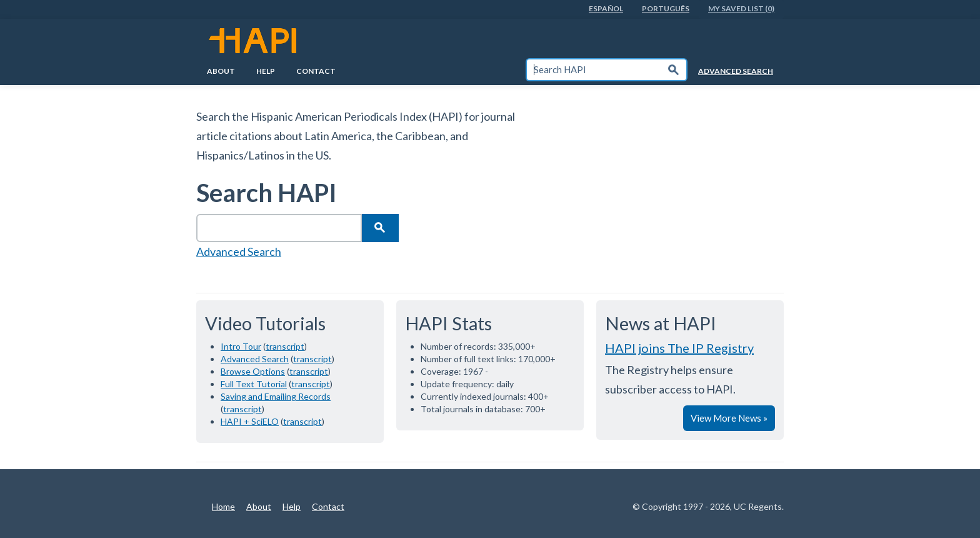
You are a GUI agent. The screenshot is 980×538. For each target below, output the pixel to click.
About (221, 71)
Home (223, 506)
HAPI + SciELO (250, 421)
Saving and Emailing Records (276, 396)
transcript (285, 346)
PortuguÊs (666, 8)
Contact (316, 71)
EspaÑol (606, 8)
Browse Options (253, 371)
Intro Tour (241, 346)
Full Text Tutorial (254, 384)
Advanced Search (736, 71)
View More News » (729, 418)
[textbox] (594, 70)
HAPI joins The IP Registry (679, 348)
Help (266, 71)
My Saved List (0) (741, 8)
